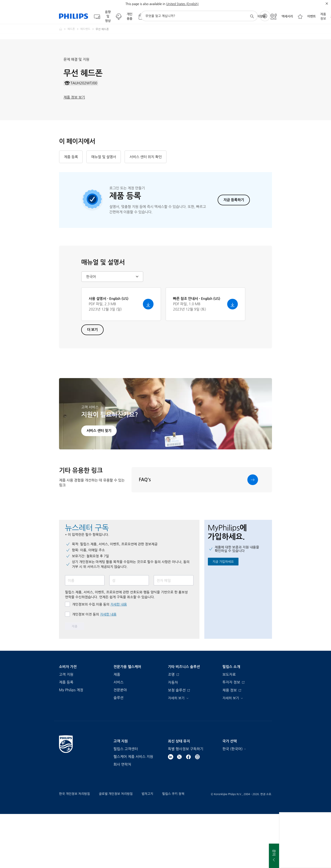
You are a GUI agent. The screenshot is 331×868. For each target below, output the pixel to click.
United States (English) (182, 4)
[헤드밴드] (88, 29)
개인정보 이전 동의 (94, 668)
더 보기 (92, 384)
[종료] (327, 4)
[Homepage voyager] (63, 29)
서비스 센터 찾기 (99, 485)
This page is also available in (145, 4)
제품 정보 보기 (74, 124)
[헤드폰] (74, 29)
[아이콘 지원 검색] (252, 16)
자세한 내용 (119, 658)
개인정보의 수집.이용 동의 (99, 658)
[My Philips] (265, 16)
